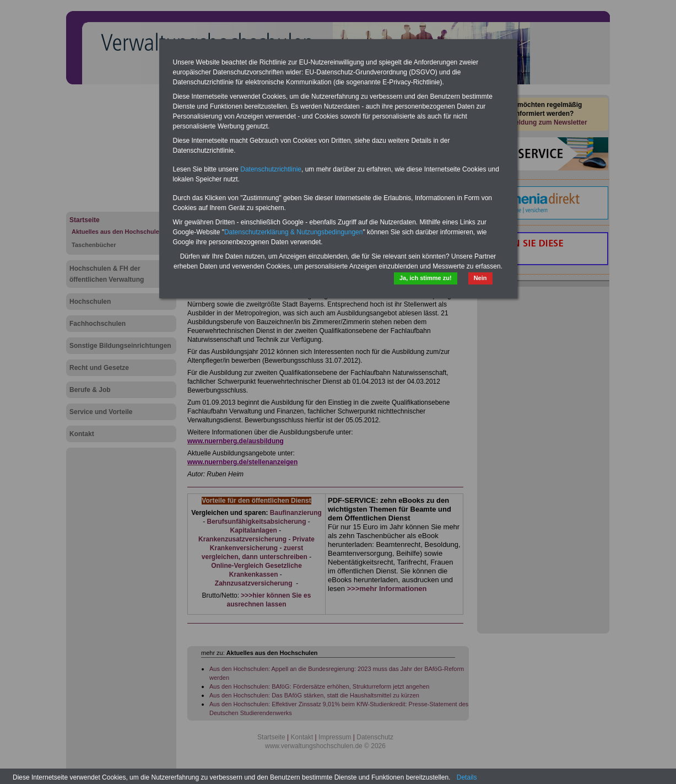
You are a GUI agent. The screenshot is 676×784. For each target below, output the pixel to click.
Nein (480, 278)
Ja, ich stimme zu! (426, 278)
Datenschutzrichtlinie (271, 169)
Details (467, 777)
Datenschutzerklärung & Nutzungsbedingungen (294, 232)
